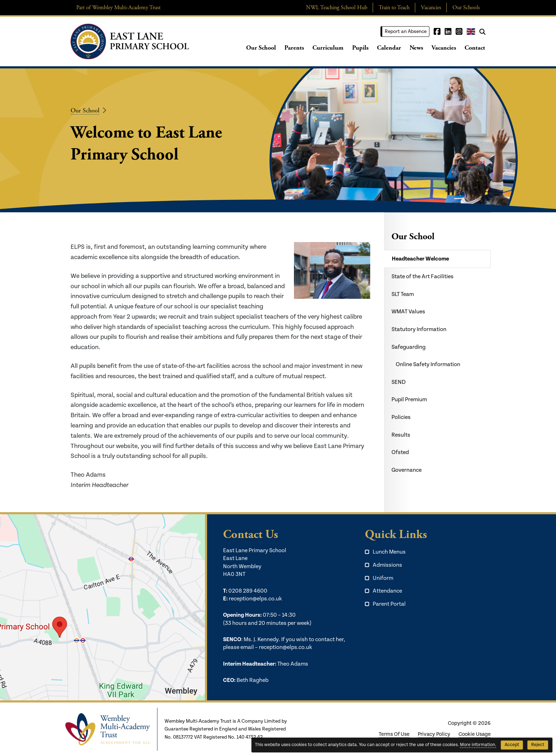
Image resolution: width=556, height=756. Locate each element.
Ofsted (400, 452)
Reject (538, 745)
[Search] (482, 32)
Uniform (383, 578)
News (416, 48)
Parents (294, 48)
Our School (261, 48)
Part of (118, 8)
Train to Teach (394, 8)
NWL (337, 8)
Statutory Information (419, 329)
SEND (399, 382)
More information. (478, 745)
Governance (407, 470)
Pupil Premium (409, 400)
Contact (475, 48)
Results (401, 435)
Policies (401, 417)
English (471, 32)
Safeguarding (408, 347)
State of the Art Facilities (422, 277)
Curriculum (328, 48)
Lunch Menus (389, 552)
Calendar (389, 48)
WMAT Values (408, 312)
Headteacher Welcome (420, 259)
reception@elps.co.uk (255, 599)
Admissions (387, 565)
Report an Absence (406, 32)
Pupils (360, 48)
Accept (512, 745)
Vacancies (431, 8)
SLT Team (403, 294)
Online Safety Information (428, 365)
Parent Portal (389, 604)
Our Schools (466, 8)
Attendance (387, 591)
